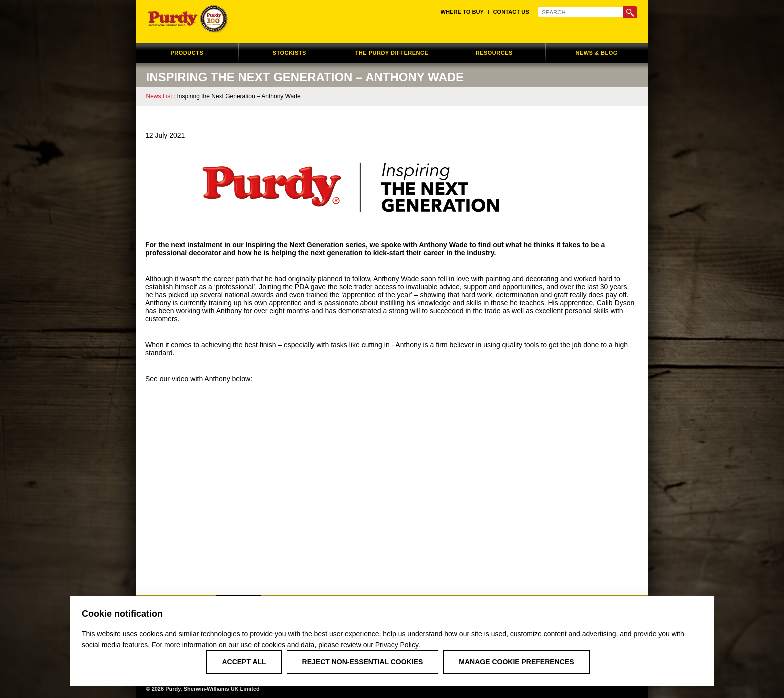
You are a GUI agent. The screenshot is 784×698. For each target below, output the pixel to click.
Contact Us (511, 12)
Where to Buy (462, 12)
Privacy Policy (397, 645)
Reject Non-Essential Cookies (363, 662)
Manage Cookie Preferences (516, 662)
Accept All (244, 662)
